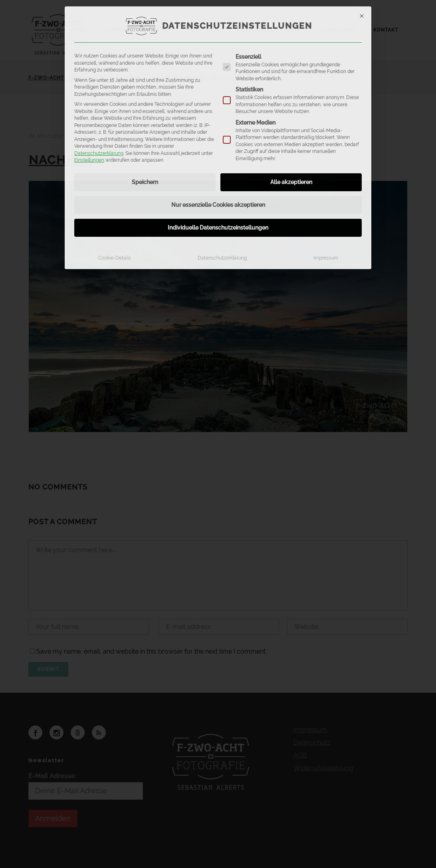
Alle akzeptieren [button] (291, 182)
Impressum (326, 258)
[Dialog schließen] (362, 16)
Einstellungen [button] (89, 160)
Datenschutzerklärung (99, 153)
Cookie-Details (115, 258)
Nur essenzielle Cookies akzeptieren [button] (218, 205)
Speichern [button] (145, 182)
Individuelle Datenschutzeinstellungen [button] (218, 228)
